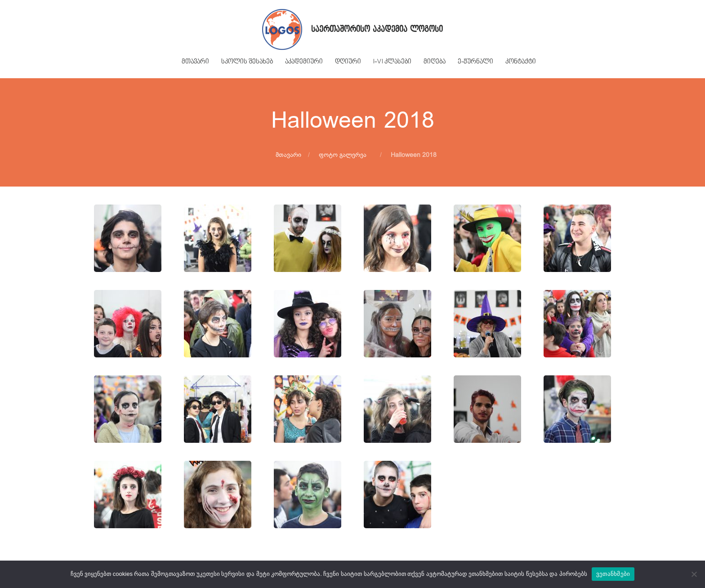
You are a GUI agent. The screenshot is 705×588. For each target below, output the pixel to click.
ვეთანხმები (613, 574)
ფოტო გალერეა (343, 155)
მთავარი (288, 155)
